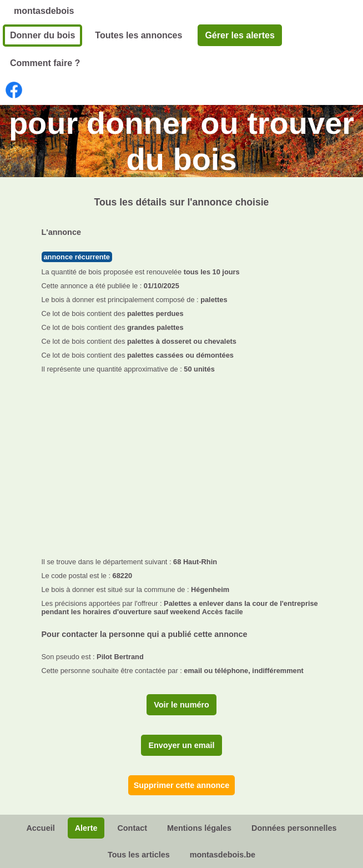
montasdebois (44, 11)
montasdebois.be (223, 855)
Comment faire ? (45, 63)
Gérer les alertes (240, 35)
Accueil (40, 828)
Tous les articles (139, 855)
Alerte (86, 828)
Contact (132, 828)
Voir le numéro (181, 705)
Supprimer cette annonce (182, 785)
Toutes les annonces (138, 35)
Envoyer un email (181, 745)
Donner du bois (42, 35)
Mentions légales (199, 828)
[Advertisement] (182, 462)
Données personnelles (294, 828)
